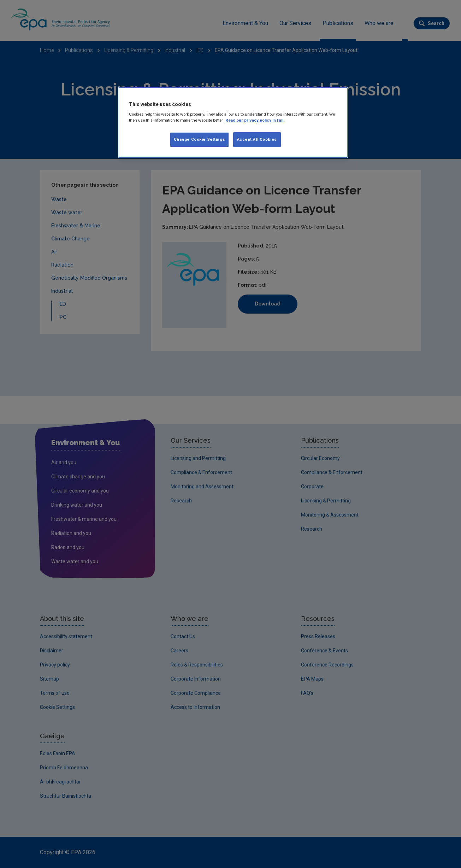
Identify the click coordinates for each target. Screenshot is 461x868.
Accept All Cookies (257, 139)
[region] (233, 123)
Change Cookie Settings (200, 139)
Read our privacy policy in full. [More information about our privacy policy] (255, 120)
